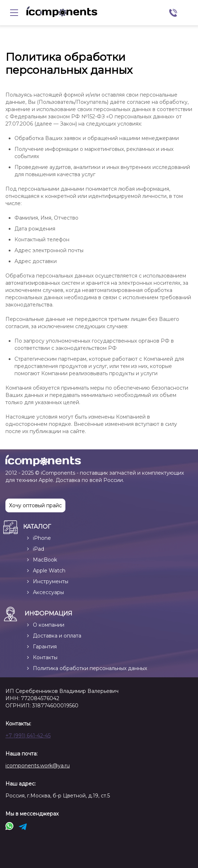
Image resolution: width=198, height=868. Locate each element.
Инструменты (51, 581)
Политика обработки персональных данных (90, 668)
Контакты (45, 657)
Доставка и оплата (57, 636)
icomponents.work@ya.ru (38, 766)
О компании (49, 625)
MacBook (45, 560)
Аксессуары (48, 592)
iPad (38, 549)
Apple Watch (49, 571)
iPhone (42, 538)
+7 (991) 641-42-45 (28, 736)
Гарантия (45, 647)
